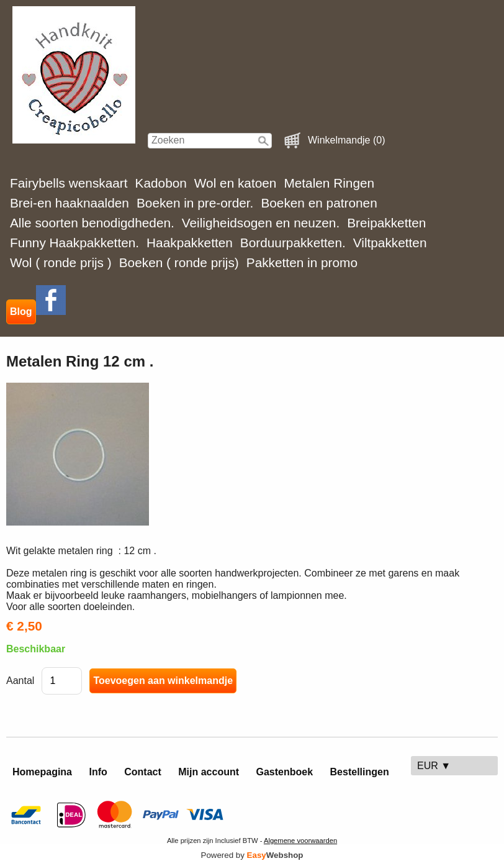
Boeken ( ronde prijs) (179, 262)
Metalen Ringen (329, 183)
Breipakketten (386, 223)
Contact (143, 772)
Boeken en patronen (319, 203)
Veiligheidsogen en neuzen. (261, 223)
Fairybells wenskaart (69, 183)
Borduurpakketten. (293, 243)
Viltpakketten (390, 243)
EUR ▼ (434, 766)
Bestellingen (360, 772)
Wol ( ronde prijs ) (61, 262)
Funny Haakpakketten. (74, 243)
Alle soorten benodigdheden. (92, 223)
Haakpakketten (190, 243)
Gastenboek (285, 772)
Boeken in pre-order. (195, 203)
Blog (21, 312)
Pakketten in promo (302, 262)
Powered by (252, 855)
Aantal (20, 681)
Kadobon (161, 183)
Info (98, 772)
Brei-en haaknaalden (70, 203)
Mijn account (209, 772)
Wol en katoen (236, 183)
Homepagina (42, 772)
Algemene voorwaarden (300, 841)
